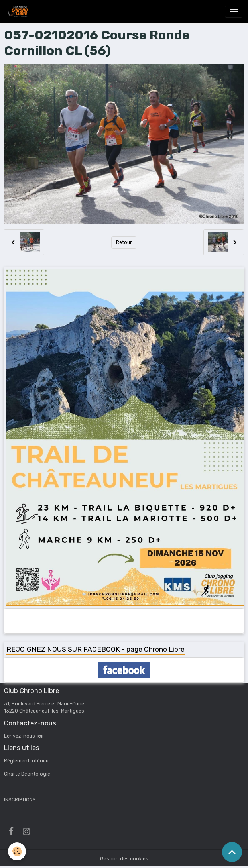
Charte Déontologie (27, 774)
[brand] (18, 12)
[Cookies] (17, 851)
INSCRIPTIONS (20, 800)
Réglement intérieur (27, 761)
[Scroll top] (232, 852)
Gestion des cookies (124, 859)
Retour (124, 242)
